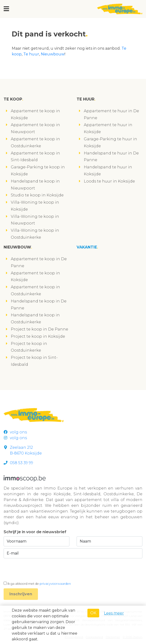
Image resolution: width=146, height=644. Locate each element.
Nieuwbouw (53, 54)
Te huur (31, 54)
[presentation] (40, 570)
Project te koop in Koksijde (38, 336)
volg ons (15, 432)
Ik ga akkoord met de (39, 584)
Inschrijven (21, 594)
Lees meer (114, 613)
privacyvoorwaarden (55, 584)
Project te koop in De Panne (40, 329)
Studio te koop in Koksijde (37, 195)
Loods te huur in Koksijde (109, 181)
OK (93, 613)
